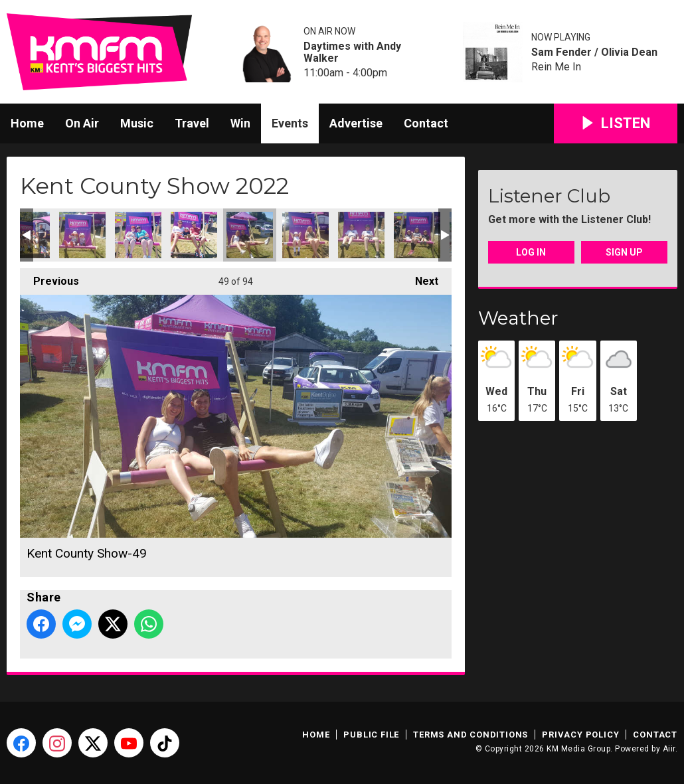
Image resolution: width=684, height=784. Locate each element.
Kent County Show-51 (361, 235)
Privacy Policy (580, 735)
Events (290, 123)
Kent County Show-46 (82, 235)
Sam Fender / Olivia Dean (594, 52)
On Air (82, 123)
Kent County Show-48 (194, 235)
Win (240, 123)
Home (27, 123)
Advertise (356, 123)
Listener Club (549, 196)
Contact (426, 123)
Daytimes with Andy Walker (352, 52)
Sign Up (624, 252)
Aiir (669, 749)
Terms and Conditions (470, 735)
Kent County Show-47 (138, 235)
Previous (49, 278)
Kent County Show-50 (305, 235)
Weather (518, 318)
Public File (371, 735)
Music (137, 123)
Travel (192, 123)
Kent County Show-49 (250, 235)
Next (420, 278)
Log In (531, 252)
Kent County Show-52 (417, 235)
